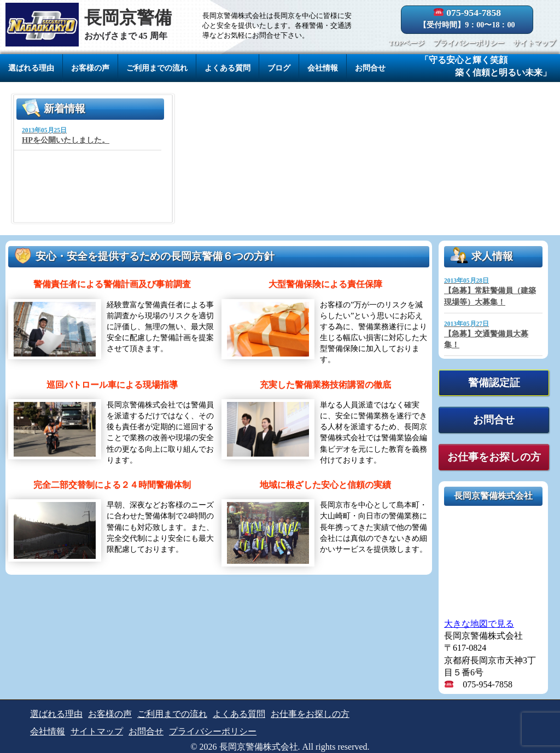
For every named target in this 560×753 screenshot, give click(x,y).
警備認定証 (494, 383)
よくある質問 (227, 68)
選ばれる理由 (31, 68)
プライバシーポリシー (469, 43)
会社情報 (323, 68)
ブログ (279, 68)
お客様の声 (90, 68)
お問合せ (370, 68)
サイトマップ (534, 43)
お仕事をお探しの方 (494, 457)
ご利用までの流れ (157, 68)
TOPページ (407, 43)
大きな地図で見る (479, 624)
